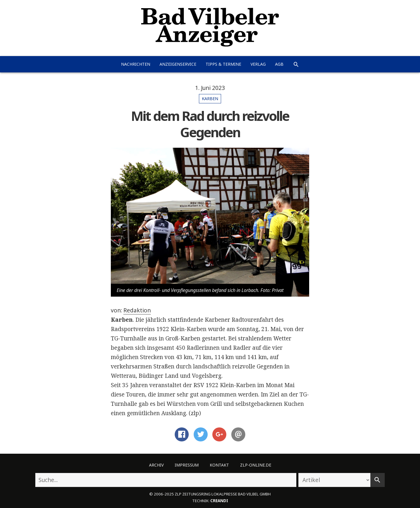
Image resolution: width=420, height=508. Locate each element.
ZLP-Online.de (256, 465)
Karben (210, 99)
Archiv (156, 465)
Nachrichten (136, 64)
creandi (219, 501)
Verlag (258, 64)
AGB (279, 64)
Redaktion (137, 310)
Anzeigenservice (178, 64)
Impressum (187, 465)
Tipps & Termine (223, 64)
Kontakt (219, 465)
